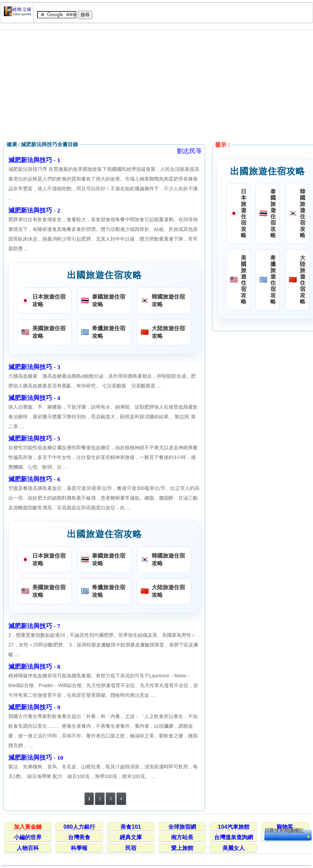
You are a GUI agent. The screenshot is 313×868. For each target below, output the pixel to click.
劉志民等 (189, 151)
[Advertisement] (156, 86)
